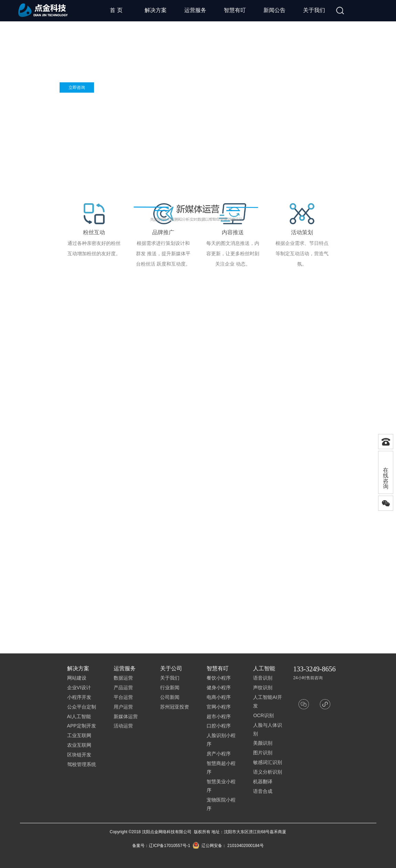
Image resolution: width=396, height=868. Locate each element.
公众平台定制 (82, 707)
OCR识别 (263, 715)
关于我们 (314, 10)
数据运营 (123, 678)
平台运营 (123, 697)
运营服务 (195, 10)
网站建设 (77, 678)
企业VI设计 (79, 688)
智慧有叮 (235, 10)
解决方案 (156, 10)
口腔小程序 (219, 726)
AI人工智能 (79, 716)
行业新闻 (170, 688)
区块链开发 (79, 755)
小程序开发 (79, 697)
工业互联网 (79, 735)
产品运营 (123, 688)
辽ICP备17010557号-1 (169, 846)
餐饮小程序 (219, 678)
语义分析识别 (268, 772)
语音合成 (263, 791)
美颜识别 (263, 743)
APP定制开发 (82, 726)
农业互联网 (79, 745)
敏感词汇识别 (268, 762)
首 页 (116, 10)
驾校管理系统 (82, 764)
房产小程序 (219, 754)
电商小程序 (219, 697)
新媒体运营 (126, 716)
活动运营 (123, 726)
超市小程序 (219, 716)
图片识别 (263, 753)
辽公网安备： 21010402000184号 (228, 846)
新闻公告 (274, 10)
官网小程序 (219, 707)
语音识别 (263, 678)
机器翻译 (263, 782)
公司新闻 (170, 697)
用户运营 (123, 707)
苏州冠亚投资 (175, 707)
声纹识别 (263, 688)
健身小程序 (219, 688)
